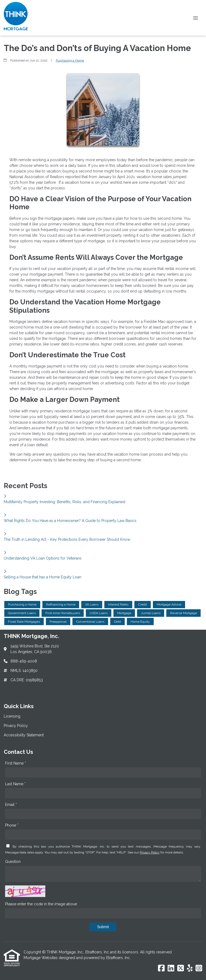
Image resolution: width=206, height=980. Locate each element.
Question (13, 862)
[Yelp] (190, 968)
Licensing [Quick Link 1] (12, 716)
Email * (11, 805)
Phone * (12, 825)
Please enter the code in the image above (41, 904)
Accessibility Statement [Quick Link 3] (24, 735)
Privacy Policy (150, 852)
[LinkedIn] (171, 968)
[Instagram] (199, 968)
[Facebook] (161, 968)
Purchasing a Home (70, 60)
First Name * (16, 763)
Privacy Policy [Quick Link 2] (16, 726)
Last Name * (15, 784)
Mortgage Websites (41, 958)
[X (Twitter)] (181, 968)
